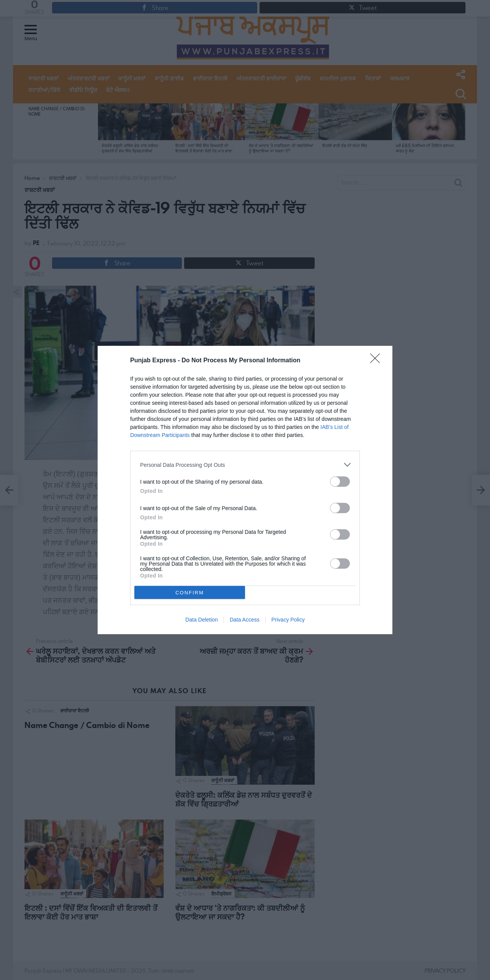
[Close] (377, 361)
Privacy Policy (288, 620)
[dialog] (245, 490)
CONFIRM (190, 592)
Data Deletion (202, 620)
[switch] (340, 482)
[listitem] (245, 465)
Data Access (245, 620)
